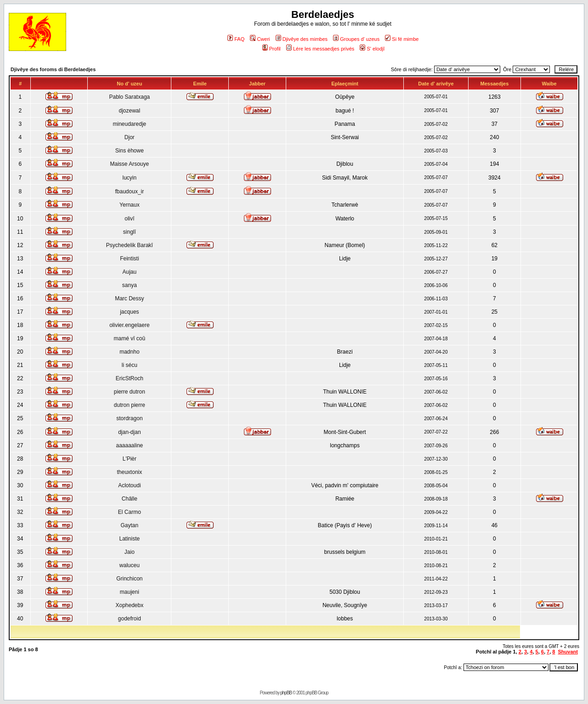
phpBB (286, 693)
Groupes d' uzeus (356, 39)
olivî (129, 219)
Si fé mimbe (402, 39)
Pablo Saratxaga (130, 97)
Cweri (260, 39)
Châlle (130, 499)
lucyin (130, 178)
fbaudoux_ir (130, 191)
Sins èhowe (130, 151)
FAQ (236, 39)
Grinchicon (129, 579)
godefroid (130, 619)
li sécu (130, 365)
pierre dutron (130, 392)
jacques (129, 312)
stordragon (129, 418)
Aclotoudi (129, 485)
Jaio (130, 552)
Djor (130, 137)
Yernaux (130, 205)
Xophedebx (130, 605)
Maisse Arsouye (130, 164)
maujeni (130, 592)
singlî (130, 232)
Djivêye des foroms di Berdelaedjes (53, 69)
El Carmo (130, 512)
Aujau (130, 272)
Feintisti (129, 259)
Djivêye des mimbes (302, 39)
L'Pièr (130, 459)
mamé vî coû (130, 338)
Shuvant (568, 652)
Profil (271, 49)
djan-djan (129, 432)
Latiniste (130, 539)
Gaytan (130, 525)
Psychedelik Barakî (130, 245)
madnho (129, 352)
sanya (130, 285)
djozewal (130, 111)
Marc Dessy (129, 298)
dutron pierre (130, 405)
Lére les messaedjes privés (320, 49)
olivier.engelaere (129, 325)
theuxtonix (130, 472)
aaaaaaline (130, 445)
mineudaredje (130, 124)
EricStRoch (130, 378)
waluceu (130, 565)
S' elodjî (372, 49)
